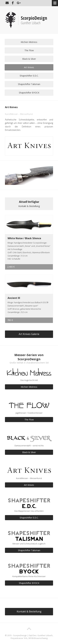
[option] (29, 176)
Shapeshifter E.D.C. (29, 76)
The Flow (29, 50)
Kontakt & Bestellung (29, 206)
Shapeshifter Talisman (29, 84)
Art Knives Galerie (29, 334)
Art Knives (29, 67)
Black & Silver (29, 59)
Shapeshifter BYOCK (29, 93)
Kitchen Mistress (29, 42)
